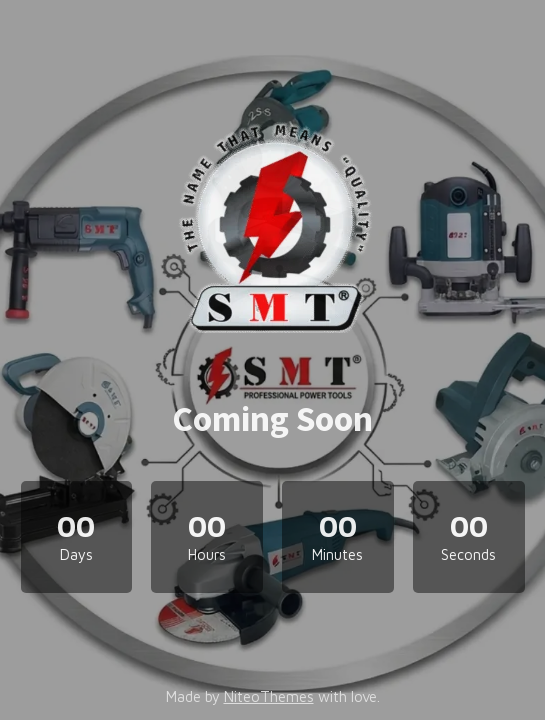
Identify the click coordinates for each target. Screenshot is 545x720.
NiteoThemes (269, 696)
